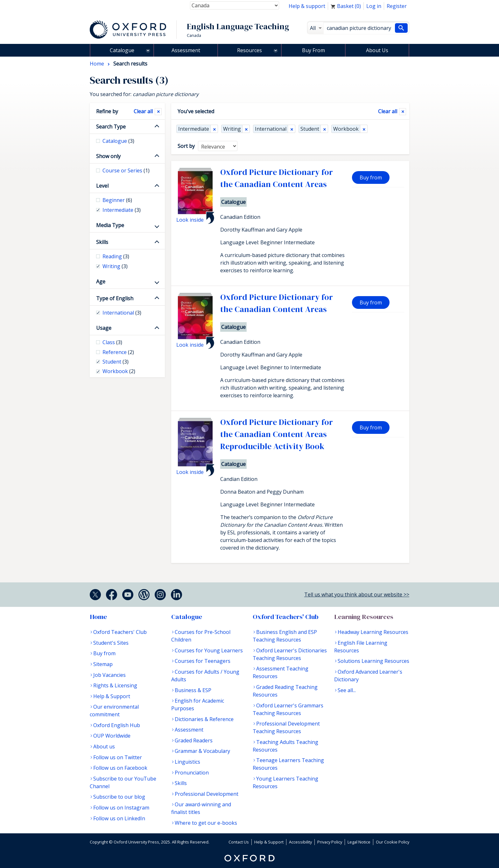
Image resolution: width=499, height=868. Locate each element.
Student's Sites (111, 643)
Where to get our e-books (206, 823)
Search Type (111, 127)
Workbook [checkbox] (119, 371)
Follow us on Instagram (121, 808)
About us (104, 746)
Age (101, 281)
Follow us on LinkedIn (119, 818)
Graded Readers (194, 740)
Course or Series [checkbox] (126, 170)
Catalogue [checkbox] (118, 141)
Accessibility (300, 842)
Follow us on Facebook (120, 768)
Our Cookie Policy (393, 842)
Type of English (115, 298)
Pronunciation (192, 773)
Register (397, 6)
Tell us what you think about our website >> (357, 594)
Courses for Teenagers (203, 661)
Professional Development (207, 794)
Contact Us (239, 842)
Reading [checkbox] (116, 256)
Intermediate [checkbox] (122, 210)
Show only (108, 156)
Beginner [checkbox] (117, 200)
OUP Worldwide (112, 736)
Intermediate (194, 129)
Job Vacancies (109, 675)
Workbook (346, 129)
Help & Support (112, 696)
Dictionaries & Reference (204, 719)
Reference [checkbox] (118, 352)
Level (102, 186)
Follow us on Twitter (118, 757)
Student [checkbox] (116, 362)
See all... (347, 690)
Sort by (186, 146)
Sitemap (103, 664)
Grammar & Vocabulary (202, 751)
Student (310, 129)
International (271, 129)
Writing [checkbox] (115, 266)
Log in (374, 6)
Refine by (107, 111)
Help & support (307, 6)
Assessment (186, 50)
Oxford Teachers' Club (120, 632)
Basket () (346, 6)
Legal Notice (359, 842)
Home (98, 617)
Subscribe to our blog (119, 797)
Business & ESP (193, 690)
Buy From (313, 50)
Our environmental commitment (114, 711)
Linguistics (187, 762)
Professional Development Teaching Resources (286, 727)
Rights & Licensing (115, 685)
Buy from (371, 177)
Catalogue (122, 50)
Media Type (110, 225)
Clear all (388, 111)
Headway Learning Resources (373, 632)
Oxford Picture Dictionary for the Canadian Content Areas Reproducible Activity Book (277, 434)
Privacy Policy (330, 842)
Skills (102, 242)
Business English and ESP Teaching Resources (285, 636)
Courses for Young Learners (209, 650)
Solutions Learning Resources (373, 661)
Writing (232, 129)
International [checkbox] (122, 313)
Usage (104, 328)
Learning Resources (364, 617)
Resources (250, 50)
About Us (377, 50)
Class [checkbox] (112, 342)
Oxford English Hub (117, 725)
